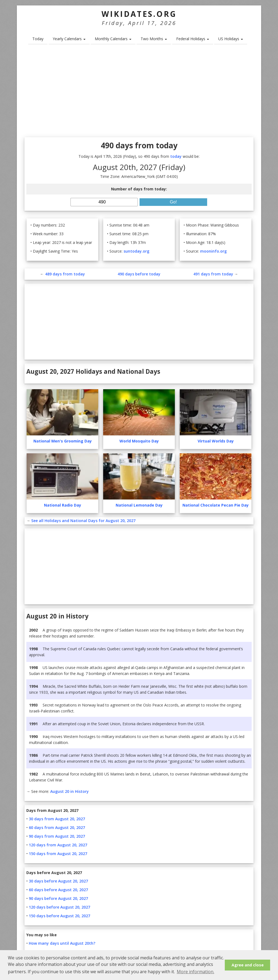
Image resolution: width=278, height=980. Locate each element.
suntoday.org (136, 251)
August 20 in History (69, 791)
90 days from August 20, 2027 (57, 836)
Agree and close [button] (248, 965)
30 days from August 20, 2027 (57, 819)
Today (38, 39)
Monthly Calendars (113, 39)
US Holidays (231, 39)
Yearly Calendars (69, 39)
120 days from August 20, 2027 (58, 845)
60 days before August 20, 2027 (58, 890)
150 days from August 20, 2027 (58, 854)
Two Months (154, 39)
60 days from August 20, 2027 (57, 827)
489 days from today (65, 274)
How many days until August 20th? (62, 943)
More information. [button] (195, 972)
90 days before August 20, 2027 (58, 898)
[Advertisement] (139, 93)
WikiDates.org (139, 14)
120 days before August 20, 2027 (59, 907)
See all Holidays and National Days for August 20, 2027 (83, 521)
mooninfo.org (213, 251)
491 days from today (213, 274)
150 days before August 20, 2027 (59, 916)
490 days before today (139, 274)
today (176, 156)
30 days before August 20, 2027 (58, 881)
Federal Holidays (193, 39)
